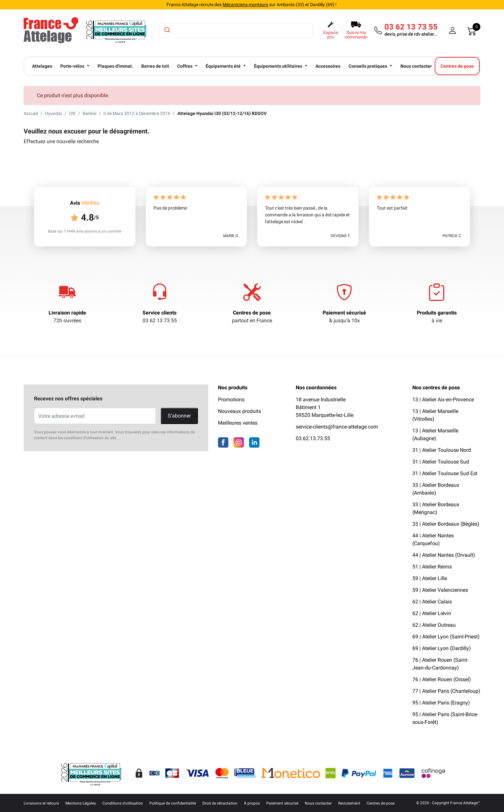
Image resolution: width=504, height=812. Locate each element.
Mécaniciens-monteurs (245, 5)
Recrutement (349, 803)
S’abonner (179, 416)
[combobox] (236, 30)
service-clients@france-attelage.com (337, 427)
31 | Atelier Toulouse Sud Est (445, 473)
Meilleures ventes (238, 423)
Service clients (160, 313)
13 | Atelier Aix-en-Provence (443, 400)
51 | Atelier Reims (432, 567)
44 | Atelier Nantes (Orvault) (444, 555)
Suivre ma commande (356, 35)
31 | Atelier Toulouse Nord (442, 450)
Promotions (231, 400)
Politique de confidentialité (173, 803)
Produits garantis (437, 313)
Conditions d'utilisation (123, 803)
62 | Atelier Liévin (432, 613)
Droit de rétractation (220, 803)
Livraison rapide (67, 313)
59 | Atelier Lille (430, 578)
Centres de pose (252, 313)
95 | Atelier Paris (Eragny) (441, 703)
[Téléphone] (406, 30)
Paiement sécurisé (344, 313)
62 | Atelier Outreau (434, 625)
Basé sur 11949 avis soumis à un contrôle (85, 231)
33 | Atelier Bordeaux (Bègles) (446, 524)
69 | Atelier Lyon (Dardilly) (442, 648)
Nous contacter (318, 803)
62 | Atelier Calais (432, 602)
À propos (252, 803)
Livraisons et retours (41, 803)
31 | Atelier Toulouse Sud (441, 462)
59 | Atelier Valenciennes (440, 590)
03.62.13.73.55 (313, 438)
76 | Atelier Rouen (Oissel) (442, 679)
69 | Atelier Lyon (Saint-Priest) (446, 637)
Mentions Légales (81, 803)
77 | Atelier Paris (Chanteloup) (446, 691)
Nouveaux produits (240, 411)
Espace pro (331, 35)
